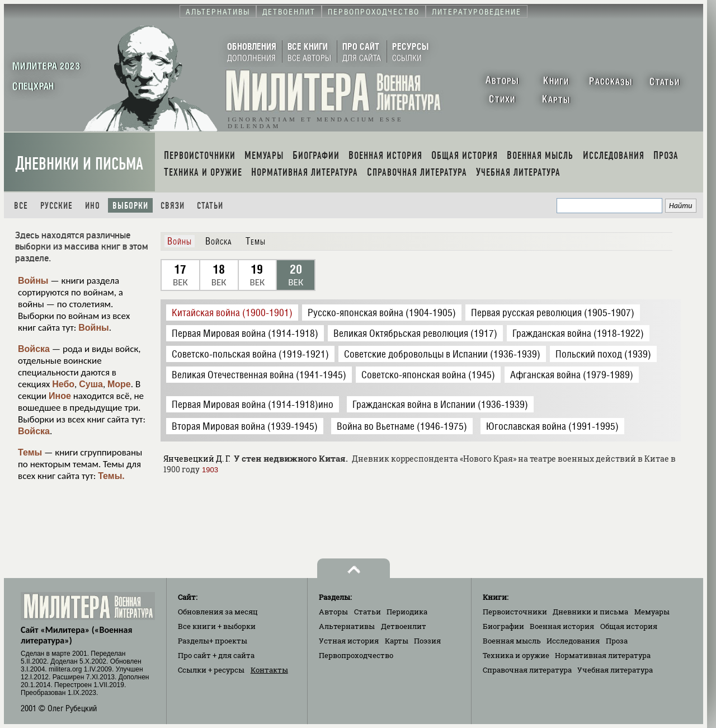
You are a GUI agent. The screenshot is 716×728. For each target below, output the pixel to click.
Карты (397, 641)
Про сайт (216, 655)
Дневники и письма (79, 164)
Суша (91, 384)
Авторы (333, 612)
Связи (173, 206)
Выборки (130, 206)
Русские (56, 206)
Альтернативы (347, 626)
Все (21, 206)
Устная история (349, 641)
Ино (93, 206)
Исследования (573, 641)
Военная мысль (512, 641)
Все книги (217, 626)
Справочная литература (527, 670)
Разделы (213, 641)
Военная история (562, 626)
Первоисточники (515, 612)
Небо (63, 384)
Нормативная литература (603, 655)
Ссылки (211, 670)
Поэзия (427, 641)
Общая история (629, 626)
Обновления (218, 612)
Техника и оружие (516, 655)
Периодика (407, 612)
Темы (30, 452)
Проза (617, 641)
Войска (34, 349)
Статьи (210, 206)
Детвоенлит (404, 626)
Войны (33, 281)
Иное (60, 396)
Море (119, 384)
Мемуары (652, 612)
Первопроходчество (356, 655)
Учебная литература (615, 670)
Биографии (503, 626)
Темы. (111, 476)
